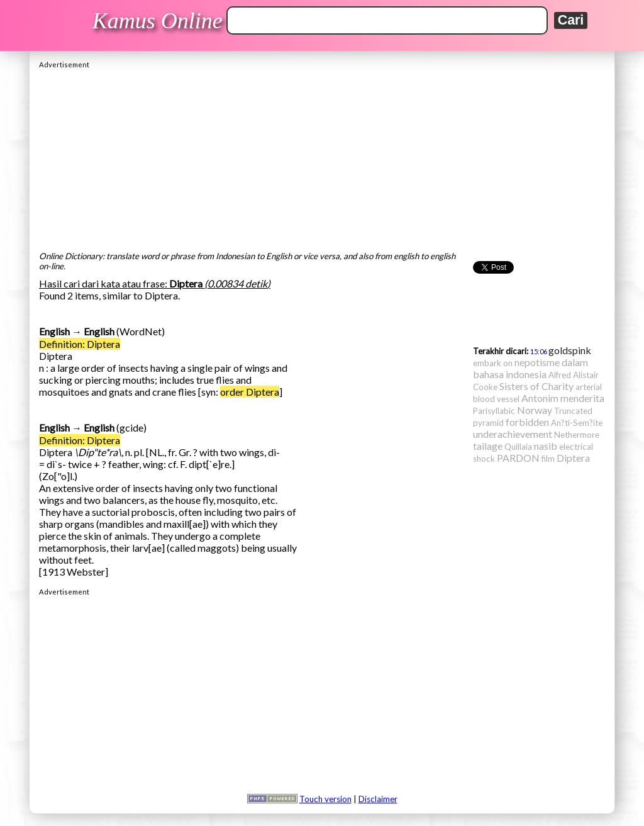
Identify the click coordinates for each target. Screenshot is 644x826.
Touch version (325, 799)
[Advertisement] (322, 157)
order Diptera (250, 392)
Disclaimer (378, 799)
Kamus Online (158, 21)
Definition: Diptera (80, 344)
